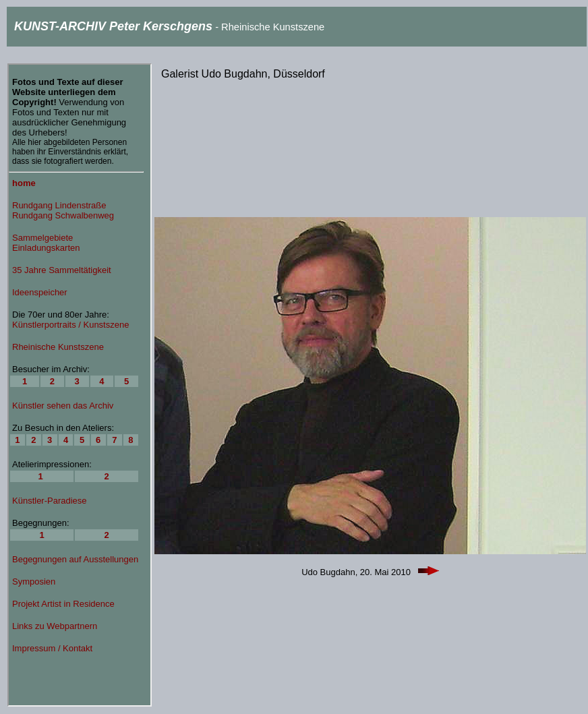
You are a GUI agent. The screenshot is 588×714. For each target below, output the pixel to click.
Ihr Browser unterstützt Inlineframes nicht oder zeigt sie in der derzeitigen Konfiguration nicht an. (80, 385)
